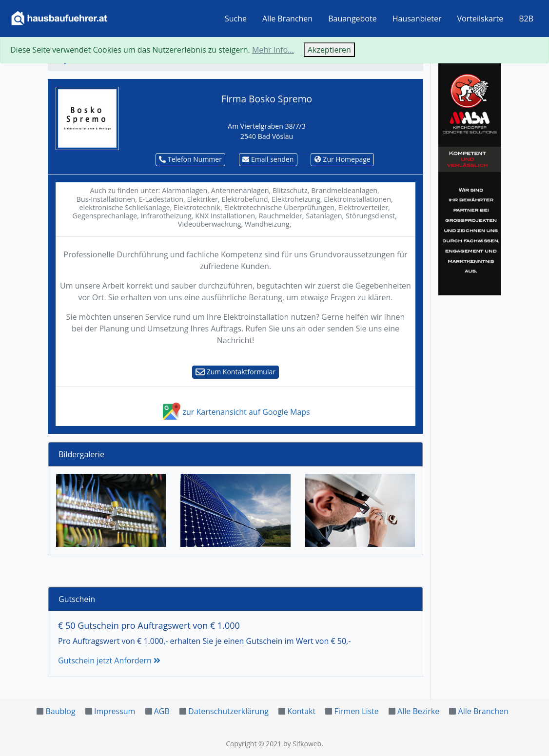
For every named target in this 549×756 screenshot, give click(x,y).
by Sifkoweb (302, 744)
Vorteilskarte (480, 19)
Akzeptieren (329, 50)
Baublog (60, 711)
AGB (162, 711)
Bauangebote (353, 19)
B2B (526, 19)
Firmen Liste (356, 711)
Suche (236, 19)
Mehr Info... (273, 50)
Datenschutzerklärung (228, 711)
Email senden (268, 159)
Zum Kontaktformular (235, 372)
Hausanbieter (417, 19)
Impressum (115, 711)
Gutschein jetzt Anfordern (109, 660)
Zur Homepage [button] (343, 159)
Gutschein (77, 599)
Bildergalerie (81, 454)
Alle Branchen (287, 19)
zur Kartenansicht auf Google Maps (235, 412)
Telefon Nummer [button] (190, 159)
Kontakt (301, 711)
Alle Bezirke (418, 711)
